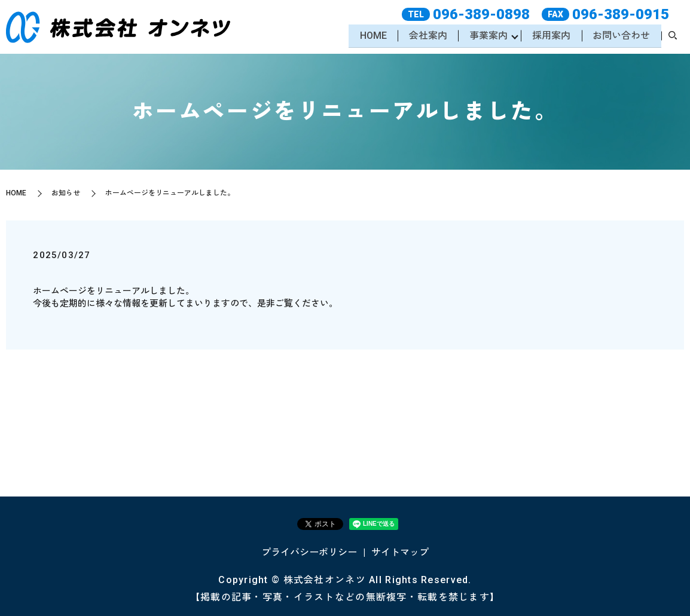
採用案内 (550, 36)
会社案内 (425, 36)
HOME (369, 36)
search (673, 37)
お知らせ (66, 193)
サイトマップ (400, 552)
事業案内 (486, 36)
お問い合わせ (621, 36)
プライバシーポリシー (309, 552)
